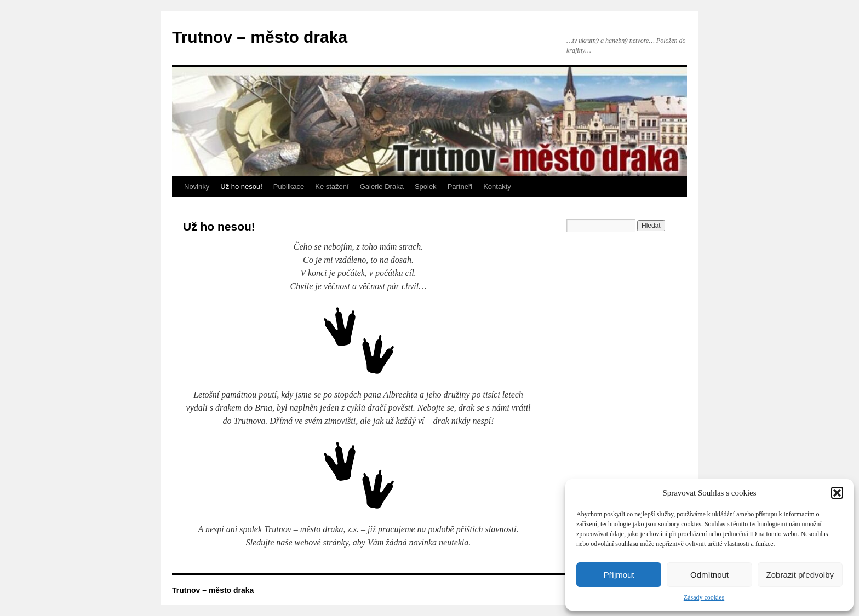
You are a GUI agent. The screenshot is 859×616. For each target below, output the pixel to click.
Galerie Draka (382, 186)
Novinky (197, 186)
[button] (837, 493)
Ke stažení (332, 186)
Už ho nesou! (241, 186)
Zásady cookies (704, 597)
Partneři (460, 186)
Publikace (289, 186)
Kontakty (497, 186)
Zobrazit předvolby (800, 575)
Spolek (426, 186)
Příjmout (619, 575)
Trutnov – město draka (260, 37)
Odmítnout (709, 575)
